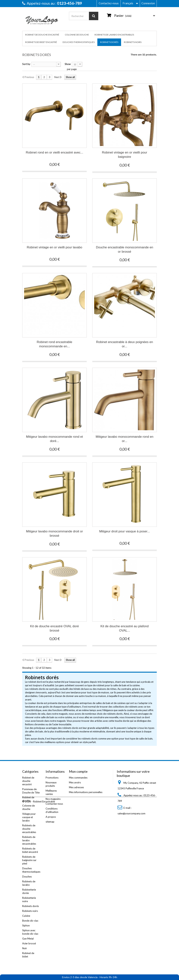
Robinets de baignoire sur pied (29, 860)
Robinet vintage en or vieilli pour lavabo (54, 247)
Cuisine (26, 916)
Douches (27, 877)
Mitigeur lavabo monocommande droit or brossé (54, 534)
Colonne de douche (77, 35)
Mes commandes (78, 778)
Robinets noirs (133, 42)
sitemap (50, 822)
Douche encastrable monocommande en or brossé (124, 249)
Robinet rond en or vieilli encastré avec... (54, 152)
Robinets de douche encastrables (29, 829)
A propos (51, 817)
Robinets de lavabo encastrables (114, 35)
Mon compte (78, 771)
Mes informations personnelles (86, 792)
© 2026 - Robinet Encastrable (39, 970)
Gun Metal (28, 939)
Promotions (52, 778)
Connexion (148, 3)
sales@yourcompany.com (131, 813)
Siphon (26, 925)
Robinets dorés (109, 42)
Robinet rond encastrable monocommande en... (55, 344)
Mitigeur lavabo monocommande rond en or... (125, 439)
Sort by (26, 64)
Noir (25, 948)
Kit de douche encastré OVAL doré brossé (54, 628)
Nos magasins (53, 799)
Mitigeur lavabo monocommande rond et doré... (54, 439)
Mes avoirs (75, 782)
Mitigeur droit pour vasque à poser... (125, 531)
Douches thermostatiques (79, 42)
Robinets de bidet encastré (41, 42)
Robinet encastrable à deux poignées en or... (124, 344)
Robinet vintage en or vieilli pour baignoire (125, 155)
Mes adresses (76, 787)
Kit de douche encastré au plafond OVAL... (124, 628)
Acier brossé (29, 943)
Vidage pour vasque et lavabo (29, 817)
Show (68, 64)
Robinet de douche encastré (42, 35)
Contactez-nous (109, 3)
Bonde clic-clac (30, 921)
